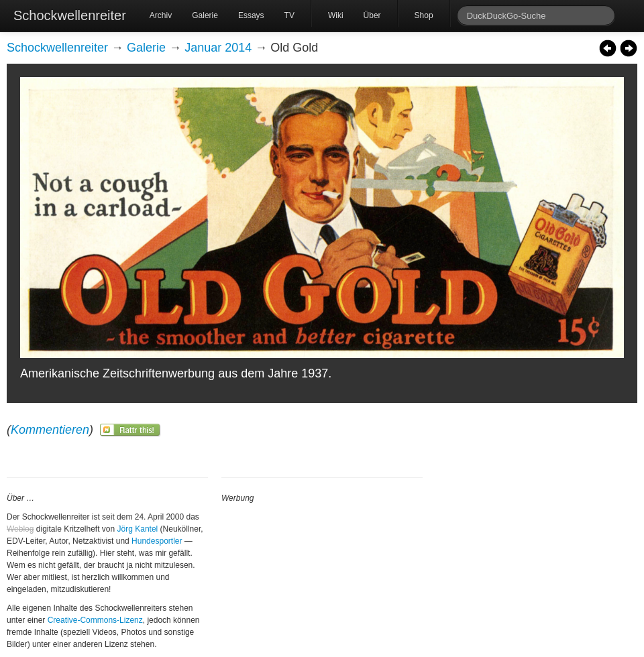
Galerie (205, 15)
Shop (424, 15)
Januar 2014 (218, 48)
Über (372, 15)
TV (289, 15)
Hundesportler (157, 541)
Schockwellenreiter (70, 15)
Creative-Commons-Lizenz (95, 620)
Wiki (336, 15)
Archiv (161, 15)
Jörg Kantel (138, 529)
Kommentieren (50, 430)
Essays (251, 15)
